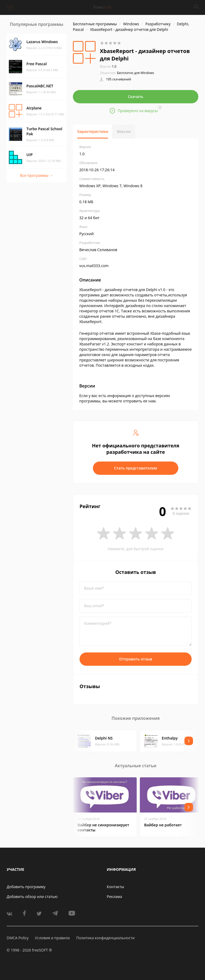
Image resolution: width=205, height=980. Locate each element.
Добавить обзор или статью (32, 897)
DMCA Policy (18, 938)
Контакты (115, 887)
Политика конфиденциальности (105, 938)
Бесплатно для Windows (135, 73)
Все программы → (37, 175)
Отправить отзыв (136, 659)
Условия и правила (52, 938)
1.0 (108, 66)
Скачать (136, 97)
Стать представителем (136, 468)
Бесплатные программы (95, 24)
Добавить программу (26, 887)
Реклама (114, 897)
